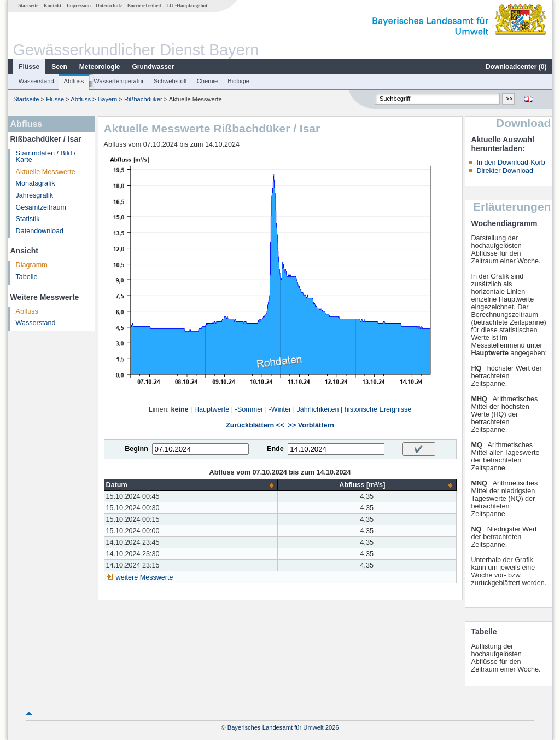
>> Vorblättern (311, 425)
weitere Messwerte (145, 577)
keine (179, 409)
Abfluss (74, 81)
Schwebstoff (170, 81)
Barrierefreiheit (144, 5)
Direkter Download (505, 171)
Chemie (208, 81)
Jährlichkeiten (318, 409)
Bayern (107, 99)
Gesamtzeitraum (41, 207)
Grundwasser (153, 67)
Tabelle (27, 277)
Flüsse (29, 67)
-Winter (280, 409)
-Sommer (249, 409)
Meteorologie (100, 67)
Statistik (28, 219)
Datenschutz (109, 5)
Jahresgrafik (35, 195)
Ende (275, 449)
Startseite (28, 5)
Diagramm (32, 265)
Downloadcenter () (516, 67)
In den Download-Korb (511, 163)
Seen (59, 67)
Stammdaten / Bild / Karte (46, 157)
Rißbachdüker (143, 99)
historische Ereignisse (378, 409)
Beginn (136, 449)
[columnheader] (191, 485)
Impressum (79, 5)
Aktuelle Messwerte (46, 172)
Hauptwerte (212, 409)
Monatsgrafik (36, 183)
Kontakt (53, 5)
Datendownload (40, 231)
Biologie (238, 81)
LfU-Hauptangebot (187, 5)
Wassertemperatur (119, 81)
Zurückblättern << (255, 425)
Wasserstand (36, 81)
